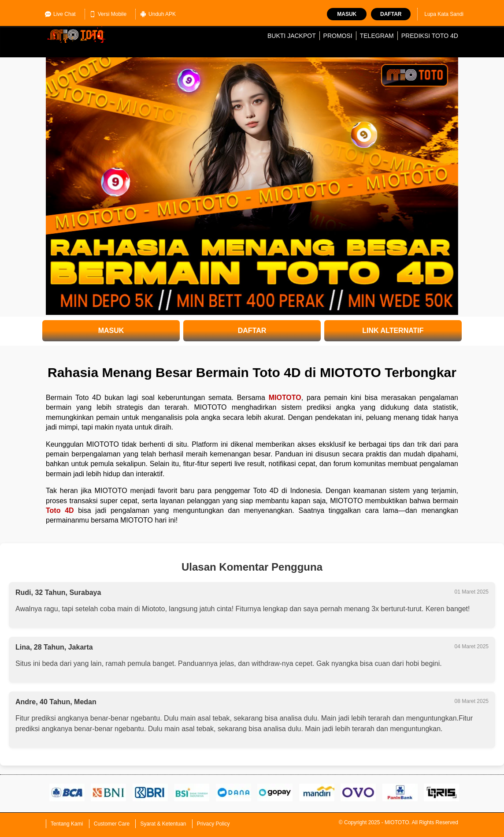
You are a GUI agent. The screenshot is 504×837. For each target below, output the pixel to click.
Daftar (391, 14)
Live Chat (60, 14)
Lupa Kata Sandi (444, 14)
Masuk (347, 14)
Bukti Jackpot (292, 36)
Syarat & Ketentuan (163, 824)
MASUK (111, 331)
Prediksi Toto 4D (430, 36)
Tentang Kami (67, 824)
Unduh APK (158, 14)
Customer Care (112, 824)
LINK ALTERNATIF (393, 331)
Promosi (338, 36)
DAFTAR (252, 331)
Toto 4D (60, 510)
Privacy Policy (213, 824)
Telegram (377, 36)
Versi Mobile (108, 14)
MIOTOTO (285, 398)
